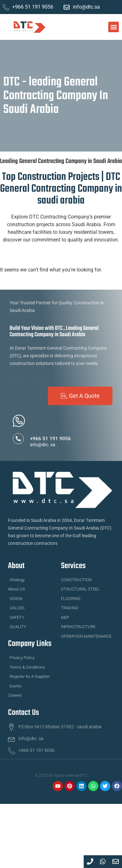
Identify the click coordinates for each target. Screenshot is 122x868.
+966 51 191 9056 (50, 439)
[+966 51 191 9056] (18, 439)
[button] (114, 27)
